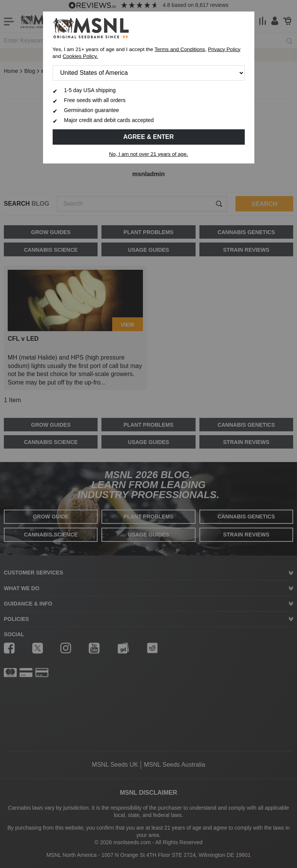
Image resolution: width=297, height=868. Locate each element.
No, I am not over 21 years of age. (149, 154)
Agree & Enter (149, 137)
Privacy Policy (224, 49)
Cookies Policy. (80, 56)
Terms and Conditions (180, 49)
